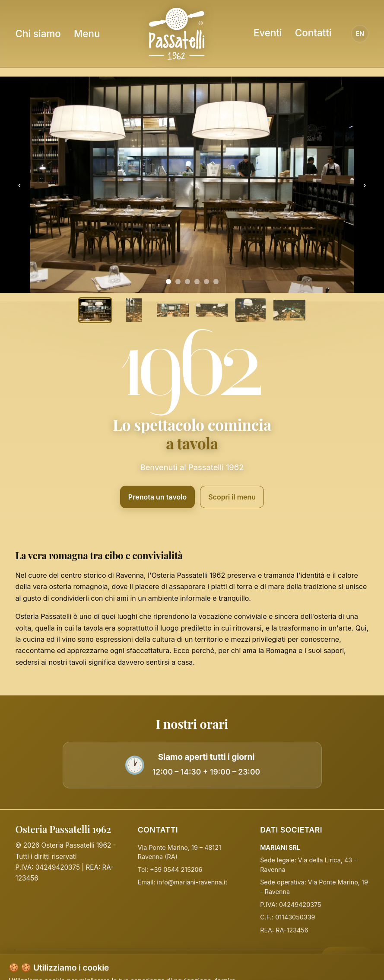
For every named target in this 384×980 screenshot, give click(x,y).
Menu (87, 34)
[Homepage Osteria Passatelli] (177, 34)
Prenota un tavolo (157, 497)
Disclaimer (273, 965)
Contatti (313, 33)
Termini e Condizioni (221, 965)
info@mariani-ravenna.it (192, 882)
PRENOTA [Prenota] (343, 955)
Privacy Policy (116, 965)
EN (360, 34)
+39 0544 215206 (176, 870)
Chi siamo (38, 34)
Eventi (268, 33)
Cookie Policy (164, 965)
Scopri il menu (232, 497)
